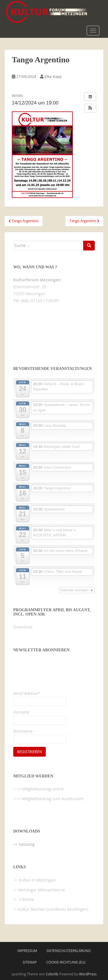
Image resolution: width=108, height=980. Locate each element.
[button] (90, 108)
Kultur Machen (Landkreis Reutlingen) (53, 909)
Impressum (27, 951)
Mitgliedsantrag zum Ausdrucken (53, 799)
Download (23, 627)
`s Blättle (26, 899)
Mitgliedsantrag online (43, 789)
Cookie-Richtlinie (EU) (66, 962)
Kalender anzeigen (77, 590)
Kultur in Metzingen (37, 880)
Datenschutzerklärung (69, 951)
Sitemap (30, 962)
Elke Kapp (53, 76)
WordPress (88, 974)
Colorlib (52, 974)
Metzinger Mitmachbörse (41, 890)
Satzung (27, 844)
